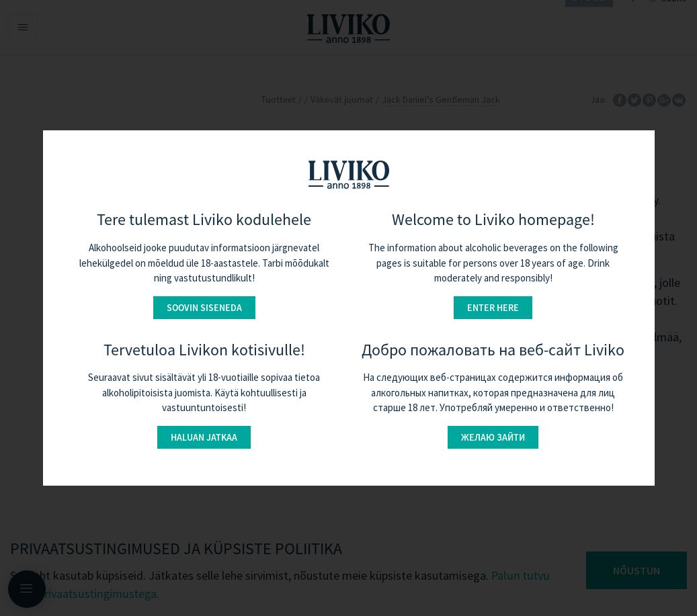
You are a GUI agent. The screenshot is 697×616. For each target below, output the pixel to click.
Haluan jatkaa (204, 437)
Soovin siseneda (204, 308)
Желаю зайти (493, 437)
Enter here (493, 308)
